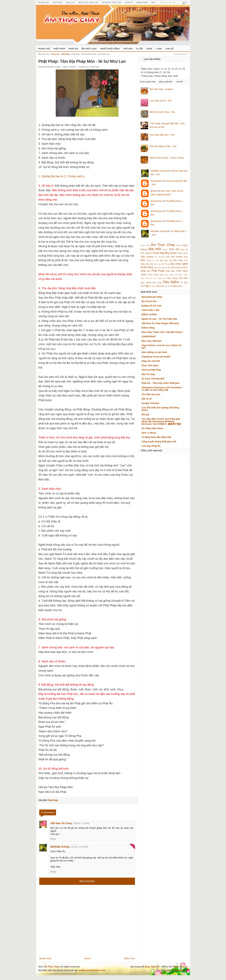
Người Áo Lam (180, 967)
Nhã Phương (177, 267)
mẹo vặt (168, 260)
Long (148, 260)
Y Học (159, 49)
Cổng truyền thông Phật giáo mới (159, 442)
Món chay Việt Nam (152, 341)
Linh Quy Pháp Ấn (151, 446)
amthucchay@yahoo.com (92, 970)
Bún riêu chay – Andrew (161, 89)
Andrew (179, 245)
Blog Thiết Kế (152, 967)
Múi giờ (145, 415)
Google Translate (151, 403)
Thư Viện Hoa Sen (151, 394)
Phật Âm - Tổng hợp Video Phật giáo (161, 383)
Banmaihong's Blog (152, 297)
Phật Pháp (59, 49)
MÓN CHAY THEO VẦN (89, 3)
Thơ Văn (128, 49)
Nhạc (185, 267)
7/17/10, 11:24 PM (79, 847)
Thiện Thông (172, 278)
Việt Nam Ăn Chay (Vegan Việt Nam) (160, 323)
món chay (178, 260)
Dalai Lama (183, 253)
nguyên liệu (166, 267)
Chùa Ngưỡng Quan (165, 253)
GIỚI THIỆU (58, 3)
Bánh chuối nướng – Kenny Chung (167, 158)
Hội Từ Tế (147, 399)
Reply (53, 839)
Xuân (149, 49)
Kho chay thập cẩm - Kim (162, 135)
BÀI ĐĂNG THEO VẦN (112, 3)
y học (180, 286)
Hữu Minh (171, 257)
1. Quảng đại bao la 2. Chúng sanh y (62, 176)
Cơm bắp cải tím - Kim (161, 101)
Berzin (165, 250)
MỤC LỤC (70, 3)
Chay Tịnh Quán (150, 365)
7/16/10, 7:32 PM (81, 823)
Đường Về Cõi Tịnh (151, 306)
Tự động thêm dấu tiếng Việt (156, 437)
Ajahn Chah (145, 245)
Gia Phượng (160, 257)
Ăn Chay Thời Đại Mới (153, 379)
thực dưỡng (146, 283)
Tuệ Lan (160, 286)
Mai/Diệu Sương (60, 847)
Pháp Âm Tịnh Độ (151, 361)
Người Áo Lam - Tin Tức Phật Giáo (159, 319)
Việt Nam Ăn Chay (61, 823)
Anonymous (156, 181)
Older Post (129, 958)
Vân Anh (168, 286)
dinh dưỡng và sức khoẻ (154, 352)
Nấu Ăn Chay (148, 374)
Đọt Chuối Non (149, 301)
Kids (186, 257)
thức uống (157, 283)
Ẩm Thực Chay (89, 49)
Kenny (179, 257)
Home (88, 958)
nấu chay (175, 264)
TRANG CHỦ (43, 3)
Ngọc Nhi (157, 267)
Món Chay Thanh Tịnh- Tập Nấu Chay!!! (162, 332)
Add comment (87, 881)
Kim (143, 260)
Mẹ (162, 260)
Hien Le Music (149, 433)
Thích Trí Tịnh (151, 278)
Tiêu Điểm (171, 282)
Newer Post (45, 958)
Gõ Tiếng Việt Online (152, 428)
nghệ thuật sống (110, 49)
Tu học (184, 282)
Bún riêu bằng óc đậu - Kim (163, 146)
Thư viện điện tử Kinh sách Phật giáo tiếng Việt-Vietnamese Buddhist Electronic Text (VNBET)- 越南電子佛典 (161, 421)
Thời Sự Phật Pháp (151, 370)
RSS (153, 3)
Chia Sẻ (170, 49)
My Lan (157, 264)
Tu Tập (139, 49)
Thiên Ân (161, 278)
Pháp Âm (73, 49)
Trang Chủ (44, 49)
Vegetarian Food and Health (156, 357)
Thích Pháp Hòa (155, 275)
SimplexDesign (180, 970)
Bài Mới (155, 249)
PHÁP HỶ (129, 3)
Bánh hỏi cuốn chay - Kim (162, 112)
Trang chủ (55, 54)
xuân (174, 286)
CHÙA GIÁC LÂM (150, 310)
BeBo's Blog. (148, 328)
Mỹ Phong (165, 264)
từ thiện (152, 286)
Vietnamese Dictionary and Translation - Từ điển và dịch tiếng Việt (162, 389)
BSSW (154, 191)
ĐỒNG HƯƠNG (149, 315)
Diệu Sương (147, 257)
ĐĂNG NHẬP (142, 3)
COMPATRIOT (149, 337)
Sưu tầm (170, 271)
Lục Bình (156, 260)
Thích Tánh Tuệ (171, 275)
